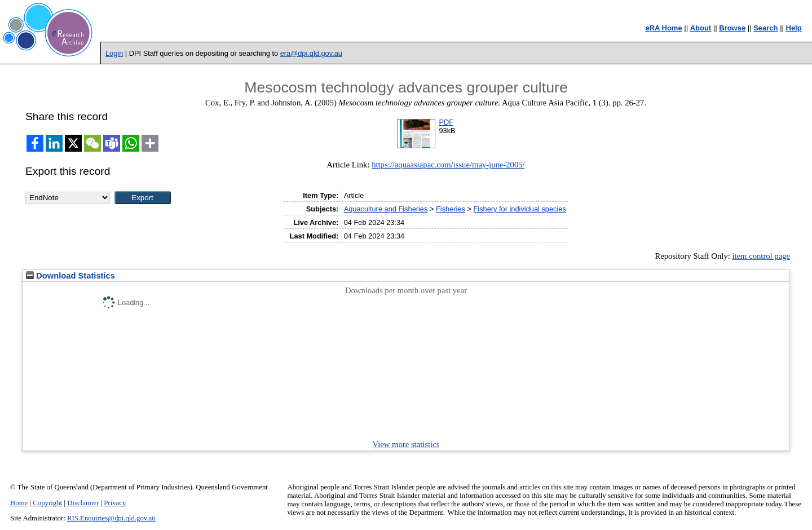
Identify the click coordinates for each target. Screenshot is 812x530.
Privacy (115, 503)
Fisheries (451, 209)
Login (114, 53)
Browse (732, 28)
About (701, 28)
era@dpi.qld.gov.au (311, 53)
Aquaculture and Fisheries (386, 209)
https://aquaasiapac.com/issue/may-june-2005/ (448, 165)
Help (794, 28)
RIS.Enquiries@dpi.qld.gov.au (111, 518)
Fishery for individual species (519, 209)
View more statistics (406, 444)
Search (765, 28)
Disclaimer (83, 503)
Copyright (47, 503)
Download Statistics (70, 276)
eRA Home (663, 28)
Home (19, 503)
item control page (761, 256)
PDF (446, 122)
